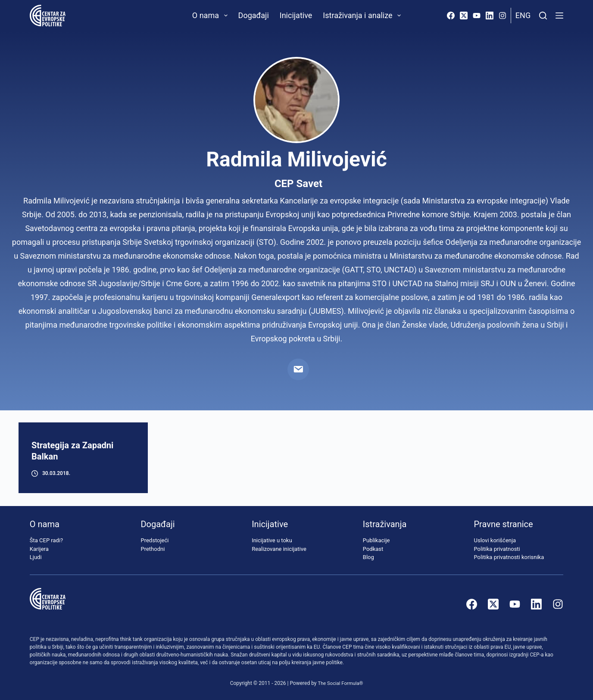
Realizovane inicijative (279, 549)
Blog (368, 558)
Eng (523, 15)
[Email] (298, 369)
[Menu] (559, 16)
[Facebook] (451, 16)
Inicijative (296, 15)
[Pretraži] (543, 16)
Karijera (39, 549)
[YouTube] (477, 16)
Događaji (254, 15)
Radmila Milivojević (296, 159)
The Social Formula (339, 683)
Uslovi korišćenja (495, 541)
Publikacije (376, 541)
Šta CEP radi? (46, 541)
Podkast (373, 549)
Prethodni (153, 549)
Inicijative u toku (272, 541)
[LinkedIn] (490, 16)
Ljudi (36, 558)
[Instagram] (502, 16)
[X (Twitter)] (464, 16)
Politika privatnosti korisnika (509, 558)
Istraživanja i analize (364, 16)
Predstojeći (154, 541)
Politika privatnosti (497, 549)
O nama (212, 16)
